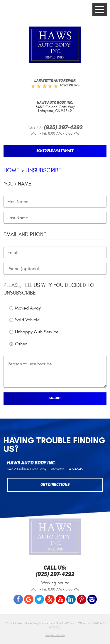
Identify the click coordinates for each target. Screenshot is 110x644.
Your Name (17, 184)
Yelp (50, 599)
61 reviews (70, 86)
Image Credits (55, 635)
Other (21, 344)
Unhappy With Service (37, 332)
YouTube (60, 599)
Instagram (92, 599)
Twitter (39, 599)
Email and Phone (25, 234)
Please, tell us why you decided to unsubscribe (49, 289)
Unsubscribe (44, 170)
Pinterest (82, 599)
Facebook (18, 599)
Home (12, 170)
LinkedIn (71, 599)
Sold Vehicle (27, 320)
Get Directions (55, 485)
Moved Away (28, 308)
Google (29, 599)
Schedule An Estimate (55, 151)
